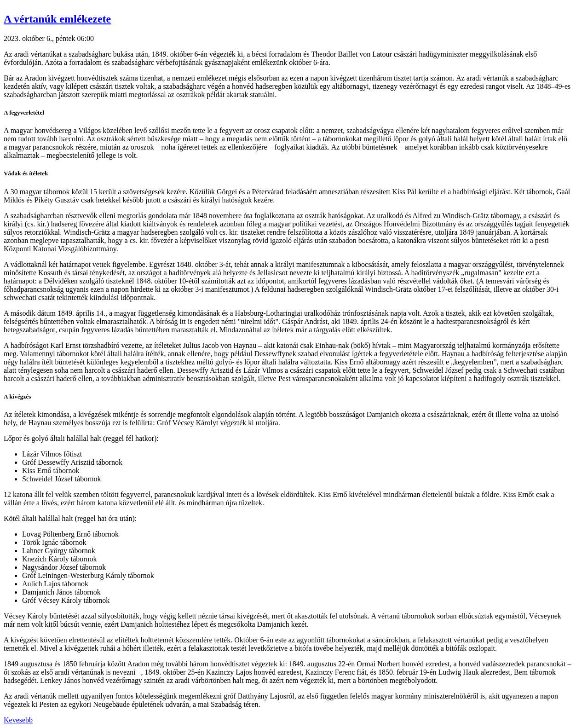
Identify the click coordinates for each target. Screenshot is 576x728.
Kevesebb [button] (18, 720)
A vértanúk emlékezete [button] (57, 19)
